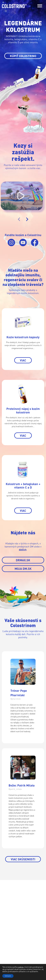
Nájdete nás (8, 921)
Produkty (7, 906)
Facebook (13, 937)
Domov (6, 903)
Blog (5, 912)
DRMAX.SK (23, 560)
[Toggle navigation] (40, 6)
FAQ (4, 918)
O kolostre (8, 909)
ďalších (23, 550)
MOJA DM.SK (23, 569)
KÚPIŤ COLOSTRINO (23, 56)
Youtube (34, 937)
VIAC (23, 360)
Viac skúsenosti (23, 859)
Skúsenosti (8, 915)
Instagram (24, 937)
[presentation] (19, 219)
